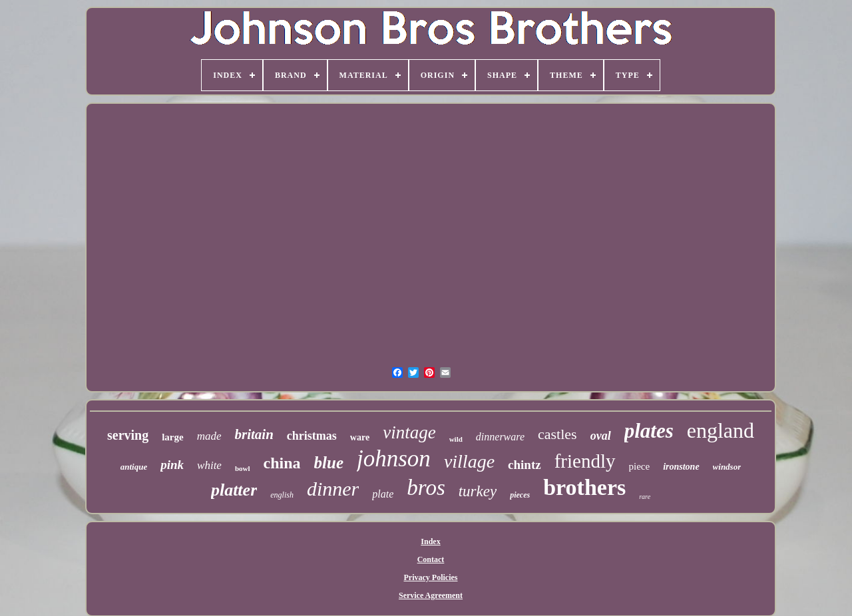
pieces (520, 495)
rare (645, 497)
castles (557, 434)
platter (234, 490)
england (721, 430)
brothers (584, 487)
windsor (727, 467)
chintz (525, 465)
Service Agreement (431, 595)
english (282, 495)
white (209, 465)
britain (254, 434)
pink (172, 465)
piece (640, 466)
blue (329, 463)
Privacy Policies (431, 577)
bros (426, 488)
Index (430, 541)
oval (601, 436)
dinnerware (500, 437)
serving (128, 435)
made (209, 436)
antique (134, 467)
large (172, 437)
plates (649, 431)
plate (383, 494)
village (469, 461)
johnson (394, 459)
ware (360, 437)
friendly (585, 461)
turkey (478, 491)
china (282, 463)
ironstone (681, 467)
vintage (409, 432)
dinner (333, 489)
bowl (243, 468)
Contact (431, 559)
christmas (312, 436)
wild (456, 439)
